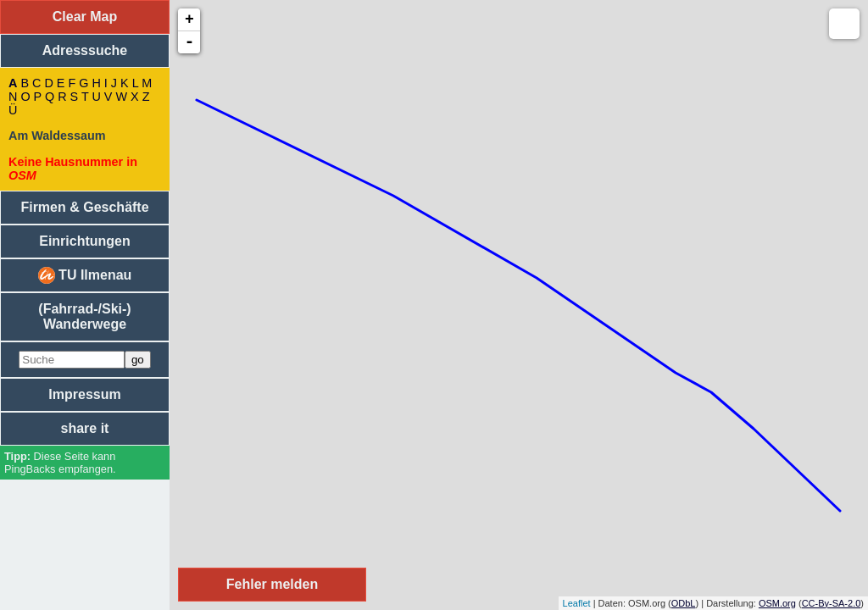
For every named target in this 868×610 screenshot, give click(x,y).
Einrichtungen (85, 241)
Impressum (84, 394)
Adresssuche (85, 50)
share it (85, 428)
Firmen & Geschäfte (84, 207)
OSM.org (777, 603)
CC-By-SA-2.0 (832, 603)
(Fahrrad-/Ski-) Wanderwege (84, 316)
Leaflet (577, 603)
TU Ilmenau (85, 275)
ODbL (684, 603)
